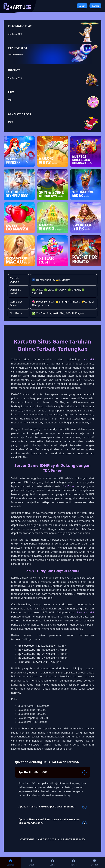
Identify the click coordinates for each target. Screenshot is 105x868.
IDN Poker (68, 486)
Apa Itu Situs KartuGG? (52, 772)
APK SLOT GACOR (20, 114)
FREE (11, 92)
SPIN (10, 100)
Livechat (94, 862)
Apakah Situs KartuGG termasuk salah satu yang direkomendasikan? (52, 821)
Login (82, 6)
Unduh (31, 862)
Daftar (96, 6)
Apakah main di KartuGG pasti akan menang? (52, 807)
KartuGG (89, 359)
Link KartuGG (86, 612)
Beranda (10, 862)
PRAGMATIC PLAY (20, 26)
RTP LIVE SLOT (18, 48)
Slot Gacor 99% (15, 78)
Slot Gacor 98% (15, 34)
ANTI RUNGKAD (15, 54)
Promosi (73, 862)
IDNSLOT (14, 70)
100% (11, 122)
